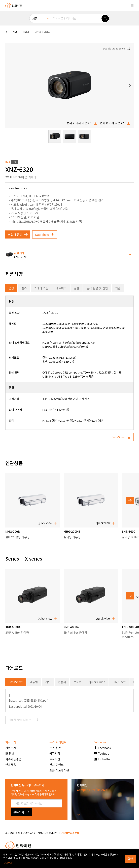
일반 (77, 288)
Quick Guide (97, 682)
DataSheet (45, 235)
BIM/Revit (119, 682)
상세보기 (8, 863)
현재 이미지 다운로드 (82, 123)
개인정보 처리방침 (36, 791)
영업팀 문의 (18, 235)
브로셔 (77, 682)
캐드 (48, 682)
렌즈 (24, 288)
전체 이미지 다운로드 (115, 123)
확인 (130, 859)
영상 (11, 288)
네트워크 (61, 288)
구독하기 (21, 812)
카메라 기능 (41, 288)
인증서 (62, 682)
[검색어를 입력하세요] (76, 18)
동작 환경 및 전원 (97, 288)
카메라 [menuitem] (26, 32)
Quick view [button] (47, 523)
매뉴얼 (34, 682)
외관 (118, 288)
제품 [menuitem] (35, 19)
